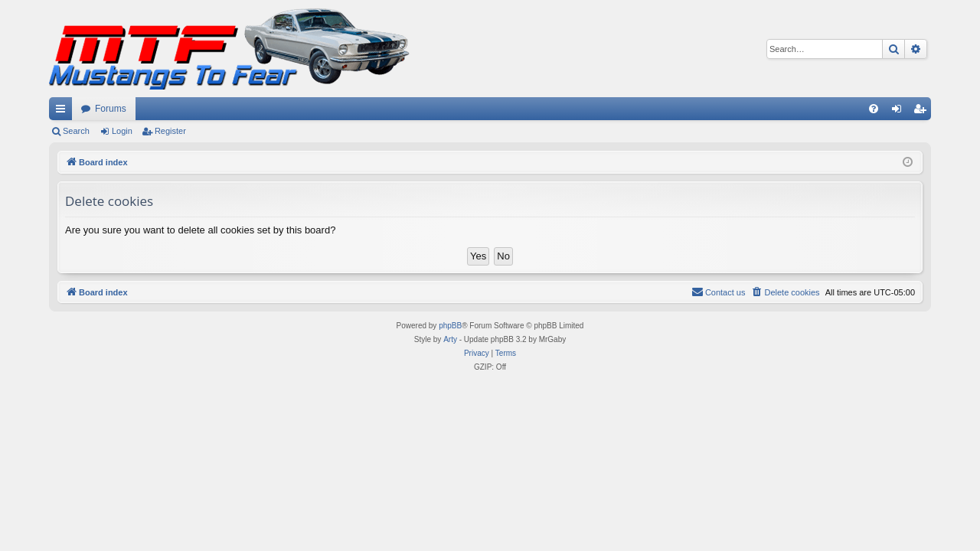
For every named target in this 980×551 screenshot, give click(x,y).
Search (76, 131)
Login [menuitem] (900, 112)
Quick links (64, 112)
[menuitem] (874, 109)
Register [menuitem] (923, 112)
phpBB (450, 326)
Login (122, 131)
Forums (111, 109)
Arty (450, 339)
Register (170, 131)
